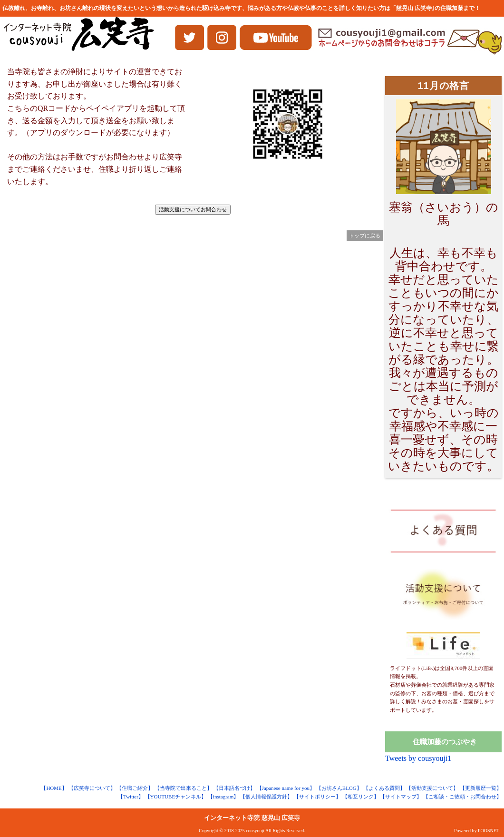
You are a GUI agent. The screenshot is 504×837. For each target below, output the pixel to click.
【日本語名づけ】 (234, 788)
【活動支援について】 (432, 788)
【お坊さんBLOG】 (339, 788)
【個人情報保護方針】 (266, 797)
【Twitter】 (131, 797)
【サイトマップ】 (401, 797)
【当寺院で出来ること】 (183, 788)
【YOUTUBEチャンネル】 (176, 797)
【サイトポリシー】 (317, 797)
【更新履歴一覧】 (481, 788)
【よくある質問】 (384, 788)
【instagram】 (223, 797)
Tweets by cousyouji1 (418, 758)
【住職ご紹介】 (135, 788)
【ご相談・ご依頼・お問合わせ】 (462, 797)
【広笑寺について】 (92, 788)
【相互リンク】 (361, 797)
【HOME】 (54, 788)
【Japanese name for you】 (286, 788)
